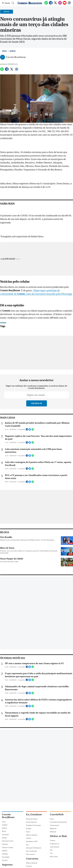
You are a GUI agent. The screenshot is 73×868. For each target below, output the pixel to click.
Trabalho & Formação (33, 825)
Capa (4, 822)
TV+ (51, 853)
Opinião (5, 851)
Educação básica (32, 819)
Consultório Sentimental (58, 822)
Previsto (29, 866)
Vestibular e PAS (32, 841)
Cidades (5, 825)
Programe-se (54, 844)
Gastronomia (54, 825)
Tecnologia (6, 857)
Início (4, 51)
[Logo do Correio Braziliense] (30, 3)
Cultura (29, 838)
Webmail (53, 832)
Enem (28, 832)
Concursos (32, 859)
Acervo (13, 51)
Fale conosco (30, 854)
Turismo (5, 860)
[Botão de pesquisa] (13, 3)
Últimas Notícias (32, 835)
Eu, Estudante (34, 814)
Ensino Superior (31, 822)
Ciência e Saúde (7, 847)
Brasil (4, 831)
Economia (5, 835)
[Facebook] (51, 4)
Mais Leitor (54, 857)
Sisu (27, 845)
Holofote (5, 854)
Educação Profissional (34, 848)
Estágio (29, 828)
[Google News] (69, 4)
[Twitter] (55, 4)
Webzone (53, 828)
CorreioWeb (57, 814)
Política (4, 828)
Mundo (4, 838)
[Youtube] (65, 4)
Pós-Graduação (31, 851)
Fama (52, 819)
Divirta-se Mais (58, 836)
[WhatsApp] (46, 4)
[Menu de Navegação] (6, 3)
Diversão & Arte (8, 841)
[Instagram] (60, 4)
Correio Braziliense (8, 816)
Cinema (53, 840)
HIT (51, 850)
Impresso (7, 865)
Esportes (5, 844)
